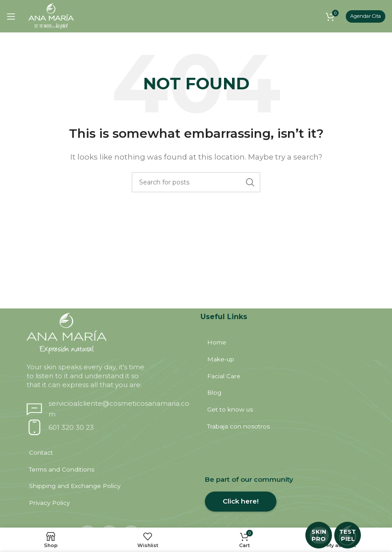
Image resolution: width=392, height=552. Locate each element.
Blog (216, 396)
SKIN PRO (319, 535)
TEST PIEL (348, 535)
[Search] (196, 182)
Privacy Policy (51, 511)
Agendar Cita (366, 16)
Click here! (241, 507)
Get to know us (231, 413)
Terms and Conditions (62, 476)
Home (218, 342)
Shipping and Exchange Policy (75, 493)
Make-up (222, 360)
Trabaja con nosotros (239, 431)
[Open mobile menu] (11, 16)
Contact (43, 458)
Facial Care (226, 378)
